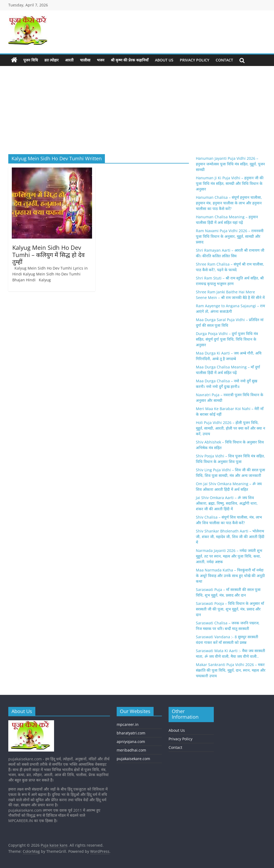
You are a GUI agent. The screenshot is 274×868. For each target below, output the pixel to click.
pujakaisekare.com (133, 759)
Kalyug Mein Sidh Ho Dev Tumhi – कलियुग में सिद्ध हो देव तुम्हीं (48, 254)
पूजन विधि (31, 60)
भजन (101, 60)
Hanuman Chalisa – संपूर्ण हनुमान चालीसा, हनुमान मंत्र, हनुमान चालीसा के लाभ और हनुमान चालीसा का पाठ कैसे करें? (229, 203)
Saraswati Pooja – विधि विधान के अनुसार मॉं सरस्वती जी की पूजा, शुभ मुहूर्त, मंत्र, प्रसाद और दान (230, 609)
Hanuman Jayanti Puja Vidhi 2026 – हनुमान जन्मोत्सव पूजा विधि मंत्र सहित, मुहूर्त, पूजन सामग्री (230, 164)
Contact (224, 60)
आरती (69, 60)
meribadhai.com (131, 750)
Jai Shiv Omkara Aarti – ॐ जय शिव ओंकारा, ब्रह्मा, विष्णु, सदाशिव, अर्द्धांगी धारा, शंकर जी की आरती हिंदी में (227, 503)
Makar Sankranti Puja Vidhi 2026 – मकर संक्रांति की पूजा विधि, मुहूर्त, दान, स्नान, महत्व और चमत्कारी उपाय (231, 670)
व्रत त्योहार (52, 60)
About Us (164, 60)
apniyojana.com (131, 742)
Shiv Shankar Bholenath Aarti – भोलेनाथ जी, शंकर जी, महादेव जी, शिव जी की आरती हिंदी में (230, 537)
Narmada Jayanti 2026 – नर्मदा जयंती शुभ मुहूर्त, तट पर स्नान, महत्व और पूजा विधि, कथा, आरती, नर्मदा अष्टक (229, 556)
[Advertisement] (137, 106)
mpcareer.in (128, 724)
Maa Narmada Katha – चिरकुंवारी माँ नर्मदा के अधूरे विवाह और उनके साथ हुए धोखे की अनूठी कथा (230, 576)
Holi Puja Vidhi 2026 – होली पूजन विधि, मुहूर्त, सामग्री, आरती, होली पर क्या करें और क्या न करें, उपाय (231, 428)
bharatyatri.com (131, 733)
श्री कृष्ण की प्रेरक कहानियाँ (130, 60)
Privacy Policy (195, 60)
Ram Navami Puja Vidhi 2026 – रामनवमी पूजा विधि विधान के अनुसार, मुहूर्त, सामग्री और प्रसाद (230, 236)
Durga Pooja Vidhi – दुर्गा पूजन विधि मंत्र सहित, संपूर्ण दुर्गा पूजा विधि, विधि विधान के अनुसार (227, 339)
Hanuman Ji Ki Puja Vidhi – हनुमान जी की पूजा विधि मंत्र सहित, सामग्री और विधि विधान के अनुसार (230, 183)
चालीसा (85, 60)
